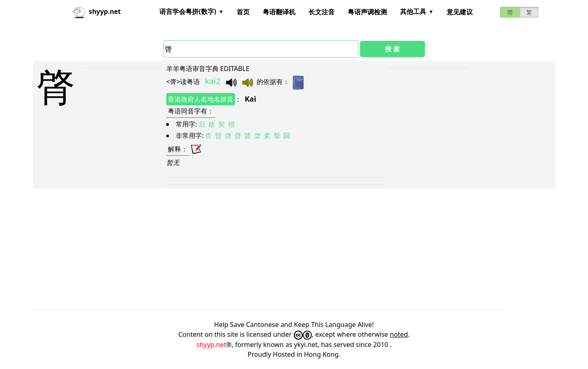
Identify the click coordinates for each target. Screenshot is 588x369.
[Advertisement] (278, 249)
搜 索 (392, 49)
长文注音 (322, 12)
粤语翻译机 (279, 12)
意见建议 (460, 12)
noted (399, 334)
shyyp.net (211, 345)
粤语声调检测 (367, 12)
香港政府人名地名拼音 (201, 99)
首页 (243, 12)
